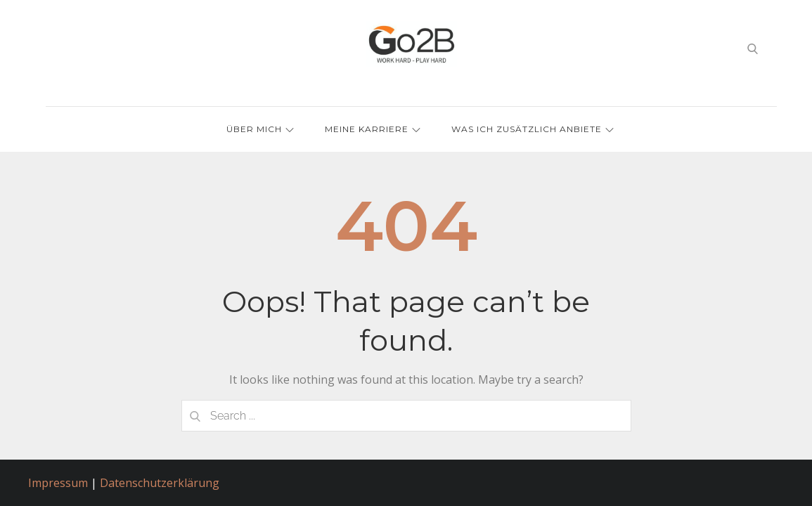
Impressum (58, 483)
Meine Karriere (373, 129)
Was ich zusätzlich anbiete (533, 129)
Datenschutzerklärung (160, 483)
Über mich (260, 129)
